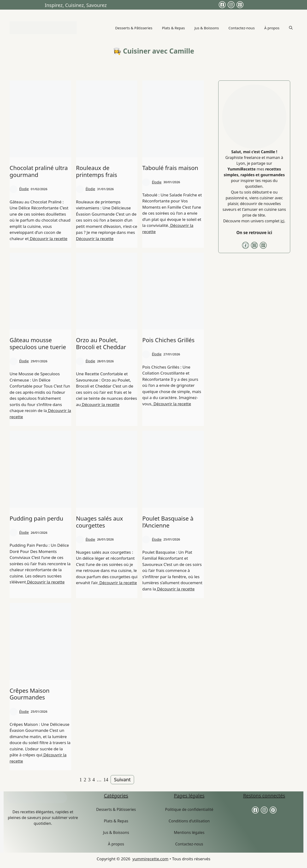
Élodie (24, 189)
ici (282, 221)
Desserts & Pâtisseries (134, 28)
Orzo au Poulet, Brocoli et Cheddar (101, 343)
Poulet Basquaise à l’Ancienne (168, 522)
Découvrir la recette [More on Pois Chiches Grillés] (172, 404)
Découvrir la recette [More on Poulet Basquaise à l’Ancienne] (175, 589)
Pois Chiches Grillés (168, 340)
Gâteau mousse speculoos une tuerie (38, 343)
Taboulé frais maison (170, 168)
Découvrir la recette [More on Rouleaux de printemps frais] (95, 239)
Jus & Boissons (207, 28)
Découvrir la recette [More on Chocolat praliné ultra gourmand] (48, 239)
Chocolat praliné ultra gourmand (39, 171)
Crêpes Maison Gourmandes (30, 694)
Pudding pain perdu (36, 518)
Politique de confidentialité (189, 809)
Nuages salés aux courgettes (100, 522)
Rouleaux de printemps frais (97, 171)
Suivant (122, 780)
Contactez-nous (242, 28)
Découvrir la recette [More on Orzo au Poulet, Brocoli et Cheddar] (100, 404)
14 (106, 780)
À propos (272, 28)
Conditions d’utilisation (189, 821)
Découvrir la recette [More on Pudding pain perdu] (45, 582)
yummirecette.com (150, 859)
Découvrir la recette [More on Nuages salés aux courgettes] (118, 583)
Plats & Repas (173, 28)
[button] (291, 28)
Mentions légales (189, 832)
